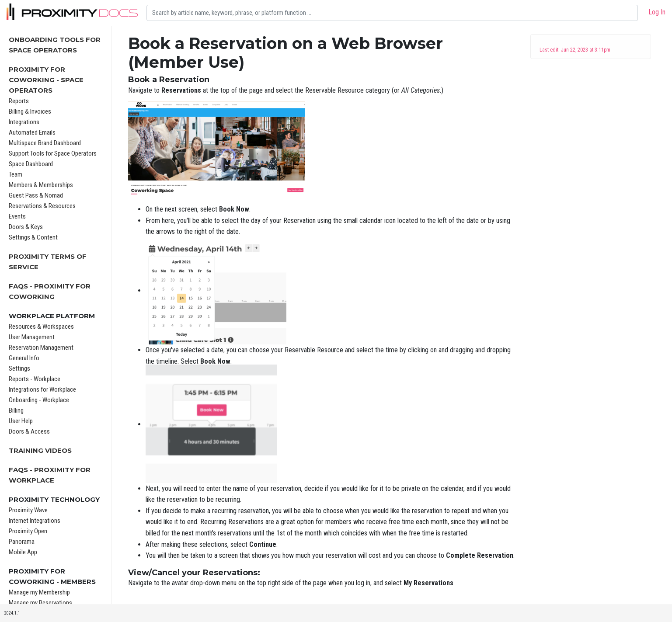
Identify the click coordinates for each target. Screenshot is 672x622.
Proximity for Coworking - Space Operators (46, 80)
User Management (32, 337)
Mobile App (23, 552)
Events (17, 216)
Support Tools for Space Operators (53, 153)
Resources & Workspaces (41, 327)
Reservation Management (41, 347)
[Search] (392, 13)
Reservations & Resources (42, 206)
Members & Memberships (41, 185)
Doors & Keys (26, 227)
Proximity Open (28, 531)
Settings (19, 368)
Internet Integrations (35, 521)
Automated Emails (32, 132)
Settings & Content (33, 237)
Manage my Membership (39, 592)
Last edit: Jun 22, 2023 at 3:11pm (575, 50)
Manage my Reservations (40, 603)
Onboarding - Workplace (39, 400)
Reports (19, 101)
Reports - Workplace (35, 379)
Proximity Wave (28, 510)
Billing (16, 410)
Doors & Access (29, 431)
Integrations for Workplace (42, 389)
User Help (21, 421)
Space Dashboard (31, 164)
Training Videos (40, 450)
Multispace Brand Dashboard (45, 143)
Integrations (24, 122)
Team (16, 174)
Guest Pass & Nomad (36, 195)
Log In (657, 12)
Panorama (22, 542)
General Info (24, 358)
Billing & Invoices (30, 111)
